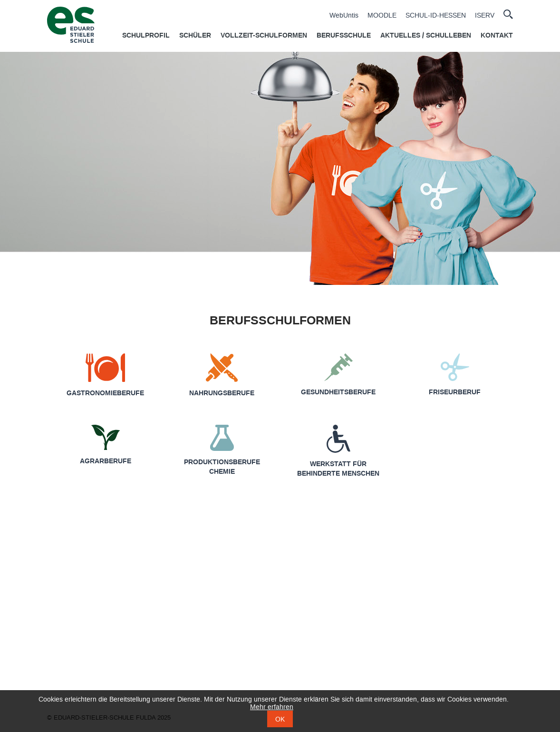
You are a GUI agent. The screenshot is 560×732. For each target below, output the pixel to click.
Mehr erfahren (272, 707)
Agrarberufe (106, 461)
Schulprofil (146, 36)
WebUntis (344, 16)
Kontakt (497, 36)
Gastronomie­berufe (105, 393)
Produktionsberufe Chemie (222, 467)
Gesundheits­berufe (338, 392)
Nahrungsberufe (222, 393)
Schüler (195, 36)
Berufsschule (344, 36)
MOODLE (382, 16)
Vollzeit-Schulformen (264, 36)
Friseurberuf (455, 392)
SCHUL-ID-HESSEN (436, 16)
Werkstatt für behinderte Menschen (338, 469)
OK (280, 719)
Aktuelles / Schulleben (426, 36)
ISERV (485, 16)
